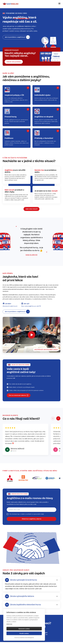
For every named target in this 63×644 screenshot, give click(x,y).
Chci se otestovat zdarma (19, 398)
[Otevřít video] (31, 337)
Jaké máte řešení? (31, 210)
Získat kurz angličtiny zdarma (31, 522)
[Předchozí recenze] (53, 421)
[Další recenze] (58, 421)
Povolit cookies (33, 633)
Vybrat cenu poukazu (14, 63)
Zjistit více (9, 629)
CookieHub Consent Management (27, 638)
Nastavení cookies (15, 633)
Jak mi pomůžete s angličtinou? (17, 37)
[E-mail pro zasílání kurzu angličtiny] (31, 513)
